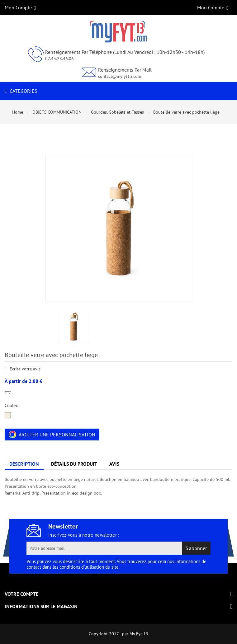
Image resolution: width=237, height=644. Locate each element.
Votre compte (21, 594)
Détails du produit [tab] (74, 464)
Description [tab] (24, 464)
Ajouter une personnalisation (52, 435)
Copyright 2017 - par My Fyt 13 (119, 634)
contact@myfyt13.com (120, 76)
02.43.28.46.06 (59, 59)
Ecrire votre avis (23, 369)
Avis (114, 464)
